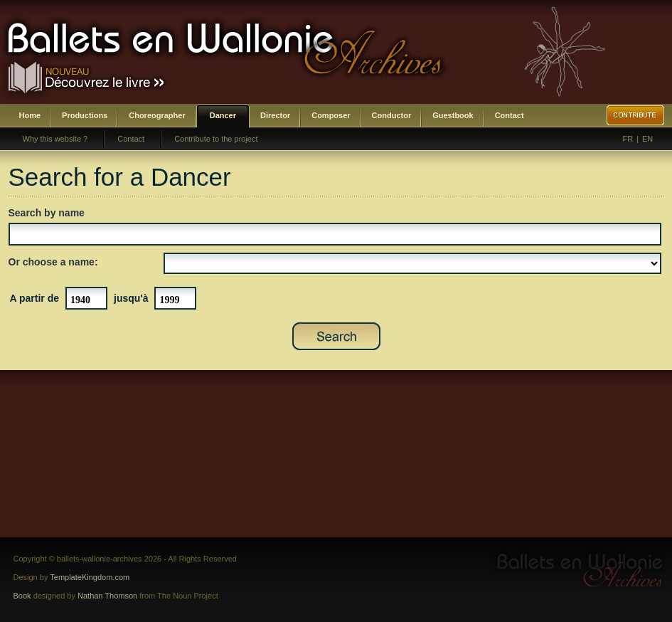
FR (628, 139)
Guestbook (453, 115)
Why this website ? (55, 139)
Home (30, 115)
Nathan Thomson (107, 596)
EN (647, 139)
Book (22, 596)
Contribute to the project (216, 139)
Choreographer (157, 115)
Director (275, 115)
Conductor (392, 115)
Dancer (223, 115)
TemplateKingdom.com (90, 577)
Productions (85, 115)
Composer (331, 115)
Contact (510, 115)
